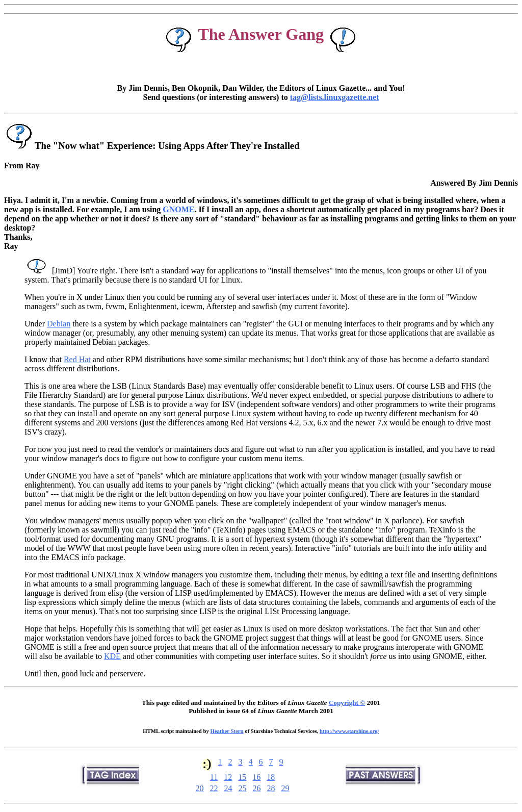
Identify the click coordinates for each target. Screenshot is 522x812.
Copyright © (347, 703)
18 (271, 777)
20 (200, 788)
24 (228, 788)
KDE (112, 656)
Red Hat (77, 359)
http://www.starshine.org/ (349, 731)
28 (271, 788)
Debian (59, 324)
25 (243, 788)
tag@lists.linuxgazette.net (335, 97)
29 (285, 788)
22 (214, 788)
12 (228, 777)
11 (214, 777)
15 (242, 777)
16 (256, 777)
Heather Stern (227, 731)
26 (257, 788)
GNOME (178, 209)
